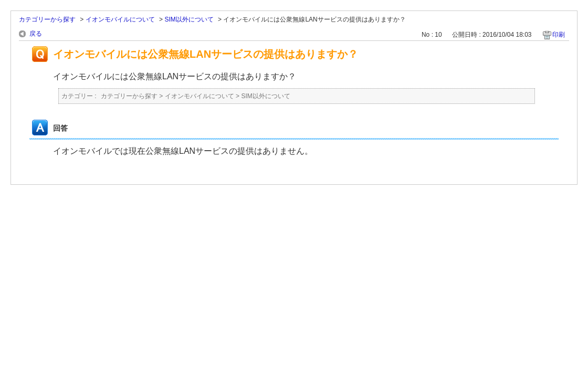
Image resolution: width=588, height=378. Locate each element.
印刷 (559, 35)
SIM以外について (189, 19)
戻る (36, 34)
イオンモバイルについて (120, 19)
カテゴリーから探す (47, 19)
